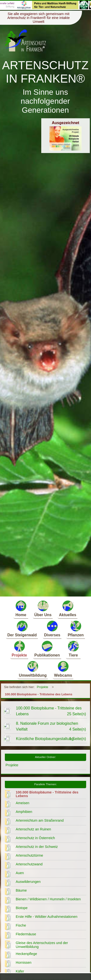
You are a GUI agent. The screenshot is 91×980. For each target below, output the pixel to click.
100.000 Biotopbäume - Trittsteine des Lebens (39, 694)
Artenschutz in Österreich (35, 838)
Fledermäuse (26, 934)
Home (21, 608)
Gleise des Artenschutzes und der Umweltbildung (42, 945)
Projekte (19, 649)
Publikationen (47, 649)
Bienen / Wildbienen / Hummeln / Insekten (48, 899)
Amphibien (24, 812)
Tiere (73, 649)
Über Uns (43, 608)
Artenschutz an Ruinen (33, 829)
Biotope (22, 908)
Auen (20, 873)
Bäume (21, 890)
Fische (21, 925)
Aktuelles (68, 608)
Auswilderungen (28, 882)
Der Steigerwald (22, 628)
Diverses (52, 628)
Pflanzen (76, 628)
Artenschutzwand (29, 864)
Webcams (63, 669)
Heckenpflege (26, 954)
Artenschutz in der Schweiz (37, 847)
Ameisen (23, 803)
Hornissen (24, 963)
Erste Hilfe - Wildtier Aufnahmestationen (47, 917)
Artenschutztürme (29, 855)
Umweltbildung (33, 669)
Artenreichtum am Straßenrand (40, 820)
